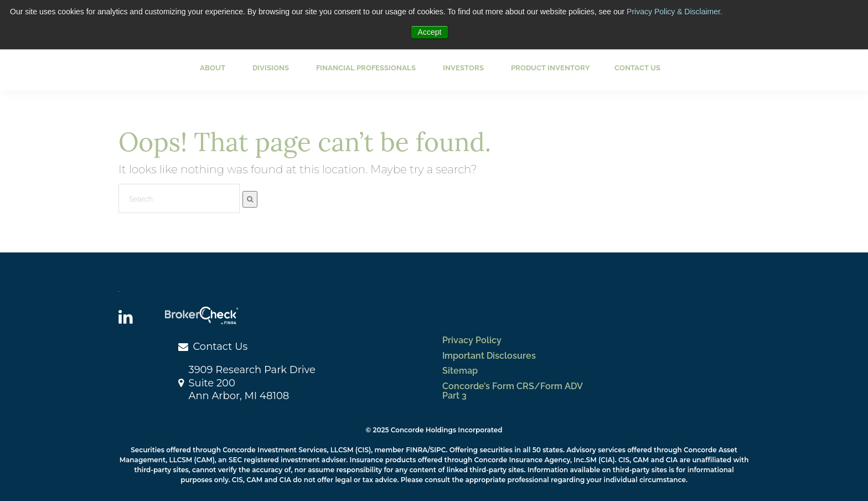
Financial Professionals (366, 68)
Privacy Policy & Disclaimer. (675, 12)
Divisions (271, 68)
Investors (463, 68)
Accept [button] (430, 32)
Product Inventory (551, 68)
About (213, 68)
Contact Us (637, 68)
